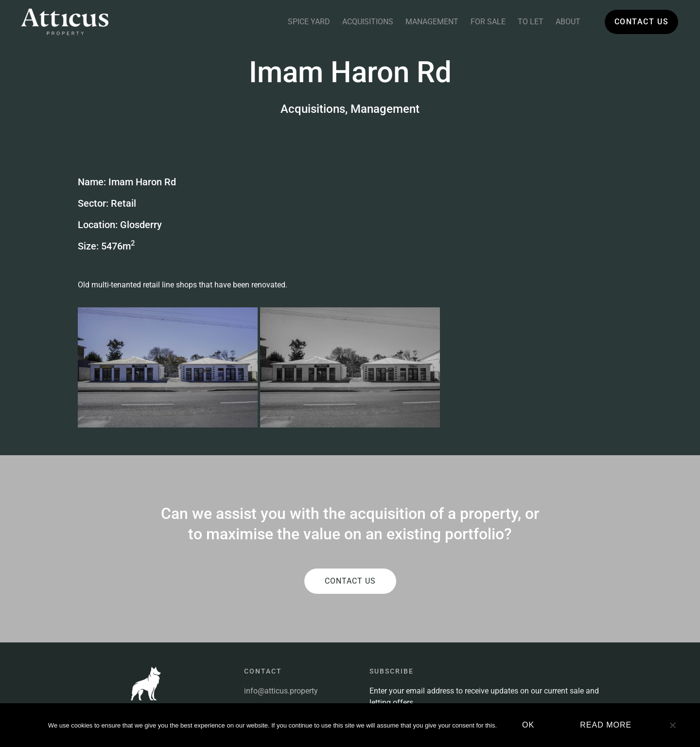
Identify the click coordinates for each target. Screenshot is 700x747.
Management (432, 22)
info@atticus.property (281, 602)
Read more (606, 725)
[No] (672, 729)
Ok (528, 725)
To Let (531, 22)
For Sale (488, 22)
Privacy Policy (268, 686)
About (568, 22)
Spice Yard (309, 22)
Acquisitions (368, 22)
